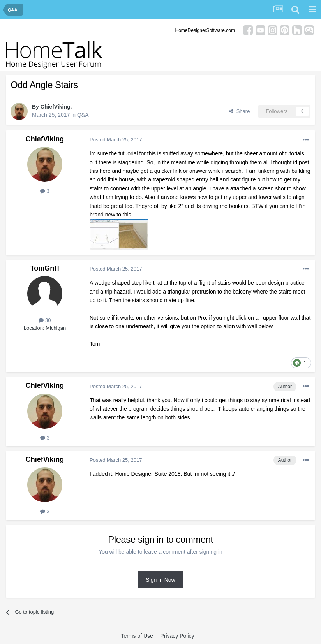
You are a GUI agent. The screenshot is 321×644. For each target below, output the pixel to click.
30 (45, 320)
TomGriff (45, 268)
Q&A (83, 115)
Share (239, 111)
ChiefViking (56, 107)
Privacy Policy (177, 636)
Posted (116, 140)
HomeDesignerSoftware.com (205, 30)
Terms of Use (137, 636)
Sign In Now (160, 580)
